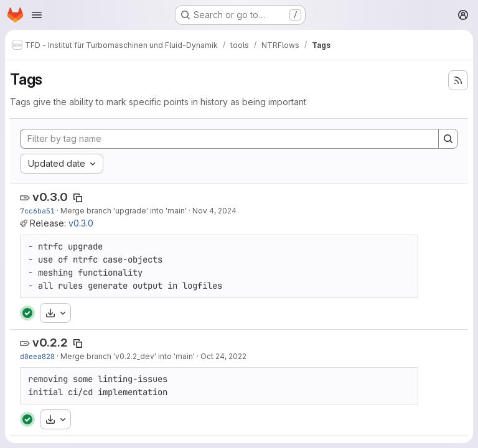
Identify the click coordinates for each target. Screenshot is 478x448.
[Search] (448, 139)
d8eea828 (37, 356)
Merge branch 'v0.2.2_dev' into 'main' (128, 356)
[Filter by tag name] (229, 139)
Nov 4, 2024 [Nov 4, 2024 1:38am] (214, 211)
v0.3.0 (50, 197)
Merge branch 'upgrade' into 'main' (124, 211)
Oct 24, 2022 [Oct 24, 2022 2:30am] (223, 356)
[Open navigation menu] (37, 15)
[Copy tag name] (78, 198)
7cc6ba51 (37, 211)
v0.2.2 (50, 343)
